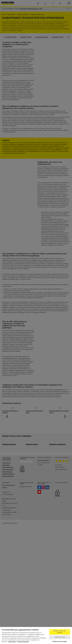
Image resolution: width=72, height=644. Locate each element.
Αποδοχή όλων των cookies (60, 632)
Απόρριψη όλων (60, 637)
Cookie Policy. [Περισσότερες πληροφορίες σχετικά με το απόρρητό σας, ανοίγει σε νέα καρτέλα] (12, 642)
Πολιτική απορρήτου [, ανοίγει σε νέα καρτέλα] (23, 642)
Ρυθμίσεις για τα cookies (60, 641)
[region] (36, 635)
